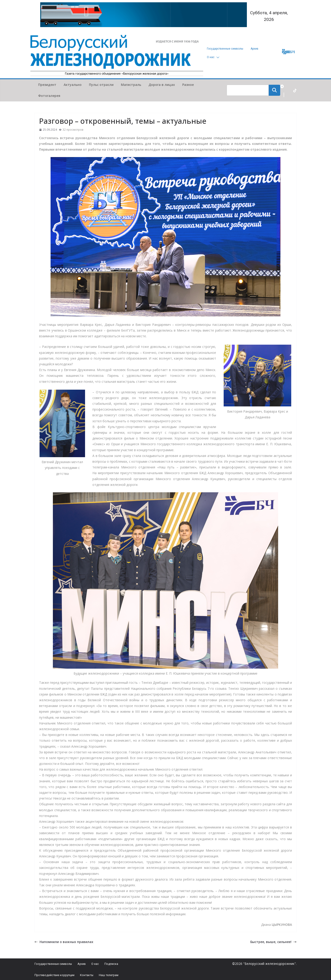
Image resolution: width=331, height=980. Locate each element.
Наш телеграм (125, 974)
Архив (254, 49)
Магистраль (131, 85)
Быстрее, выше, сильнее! (273, 942)
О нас (211, 57)
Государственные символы (225, 49)
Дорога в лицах (162, 85)
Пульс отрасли (101, 85)
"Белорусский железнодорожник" (270, 962)
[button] (217, 57)
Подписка (127, 962)
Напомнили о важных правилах (64, 942)
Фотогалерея (49, 96)
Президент (47, 85)
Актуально (73, 85)
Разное (188, 85)
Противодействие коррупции (60, 974)
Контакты (99, 974)
